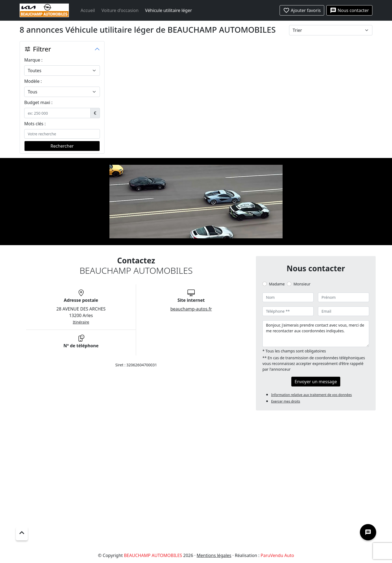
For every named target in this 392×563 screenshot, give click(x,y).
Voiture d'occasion (120, 10)
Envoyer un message (316, 382)
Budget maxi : (38, 102)
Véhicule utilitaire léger (169, 10)
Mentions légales (214, 555)
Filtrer (38, 49)
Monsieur (302, 284)
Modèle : (33, 81)
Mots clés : (35, 124)
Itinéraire (81, 322)
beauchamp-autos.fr (191, 309)
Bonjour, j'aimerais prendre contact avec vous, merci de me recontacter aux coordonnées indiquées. (316, 334)
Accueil (88, 10)
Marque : (33, 60)
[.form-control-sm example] (57, 113)
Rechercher (62, 146)
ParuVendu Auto (277, 555)
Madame (277, 284)
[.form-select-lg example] (62, 71)
